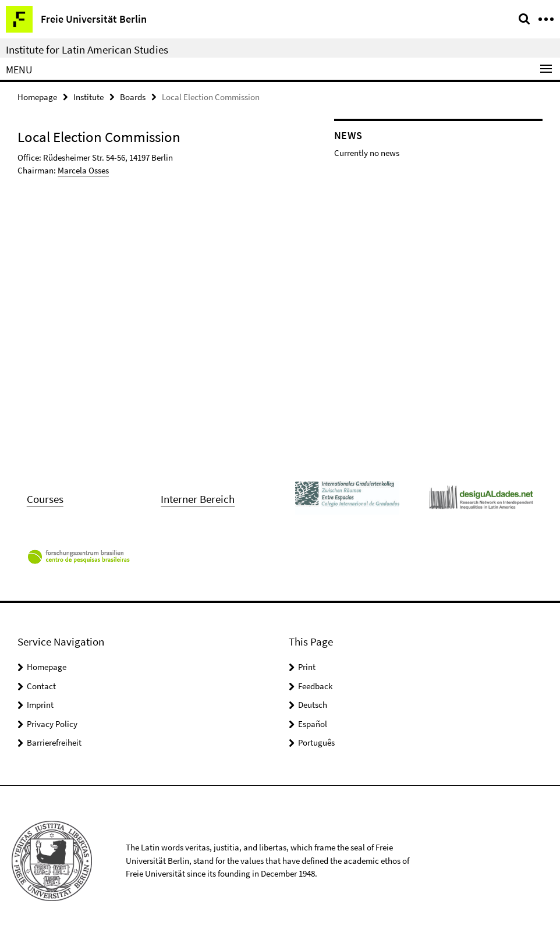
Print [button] (307, 667)
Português (316, 742)
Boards (133, 97)
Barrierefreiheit (54, 742)
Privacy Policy (52, 724)
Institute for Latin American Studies (87, 49)
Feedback (315, 686)
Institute (88, 97)
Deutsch (313, 705)
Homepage (37, 97)
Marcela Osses (83, 170)
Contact (41, 686)
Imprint (40, 705)
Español (313, 724)
